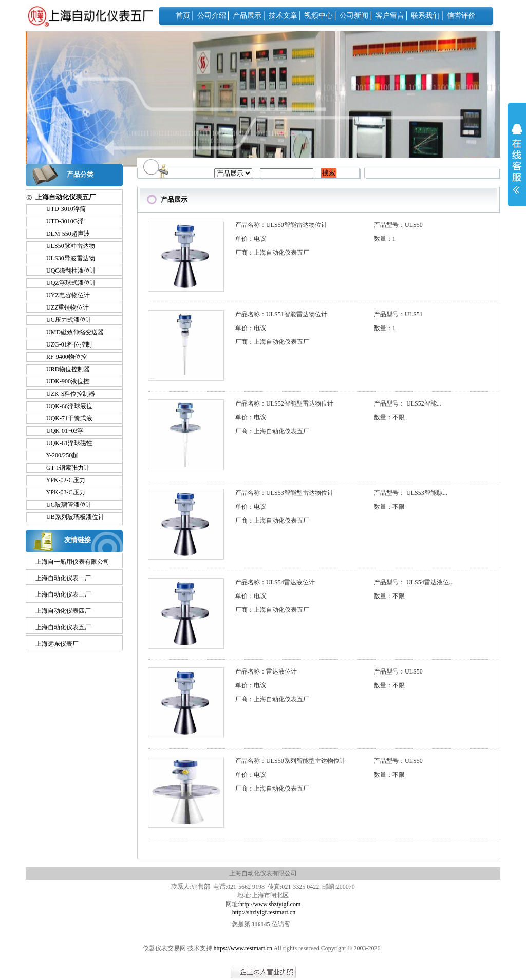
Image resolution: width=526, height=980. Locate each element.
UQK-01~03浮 (60, 431)
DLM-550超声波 (63, 234)
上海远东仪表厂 (57, 644)
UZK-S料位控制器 (66, 394)
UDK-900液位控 (63, 381)
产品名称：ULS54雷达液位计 (275, 582)
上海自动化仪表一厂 (63, 578)
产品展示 (247, 16)
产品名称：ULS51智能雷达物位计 (281, 314)
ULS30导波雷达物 (66, 258)
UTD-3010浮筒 (61, 209)
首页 (183, 16)
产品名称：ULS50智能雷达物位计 (281, 225)
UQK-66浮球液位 (65, 406)
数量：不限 (389, 417)
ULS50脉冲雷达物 (66, 246)
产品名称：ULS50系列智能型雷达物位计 (290, 761)
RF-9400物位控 (62, 357)
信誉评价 (461, 16)
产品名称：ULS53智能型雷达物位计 (284, 493)
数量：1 (385, 239)
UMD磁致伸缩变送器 (70, 332)
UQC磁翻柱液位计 (67, 271)
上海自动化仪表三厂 (63, 594)
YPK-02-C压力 (61, 480)
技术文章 (283, 16)
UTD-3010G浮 (60, 221)
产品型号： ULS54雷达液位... (414, 582)
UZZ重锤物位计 (63, 308)
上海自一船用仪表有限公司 (72, 562)
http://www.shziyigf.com (270, 904)
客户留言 (390, 16)
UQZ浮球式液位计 (67, 283)
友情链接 (78, 540)
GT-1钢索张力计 (63, 468)
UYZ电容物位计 (63, 295)
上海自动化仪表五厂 (63, 627)
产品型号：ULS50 (398, 225)
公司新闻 (354, 16)
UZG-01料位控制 (64, 344)
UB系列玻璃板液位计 (71, 517)
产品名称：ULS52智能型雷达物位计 (284, 403)
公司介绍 (212, 16)
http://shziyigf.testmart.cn (264, 912)
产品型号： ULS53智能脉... (411, 493)
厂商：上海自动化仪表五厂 (272, 253)
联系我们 (425, 16)
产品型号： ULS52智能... (408, 403)
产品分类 (80, 174)
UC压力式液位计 (64, 320)
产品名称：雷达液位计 (266, 671)
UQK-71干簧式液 (65, 418)
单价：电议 (251, 239)
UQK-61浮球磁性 (65, 443)
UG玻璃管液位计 (64, 505)
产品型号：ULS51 (398, 314)
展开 (517, 165)
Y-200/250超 (58, 455)
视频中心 (318, 16)
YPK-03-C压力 (61, 492)
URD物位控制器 (63, 369)
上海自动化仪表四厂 (63, 611)
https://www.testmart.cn (243, 948)
